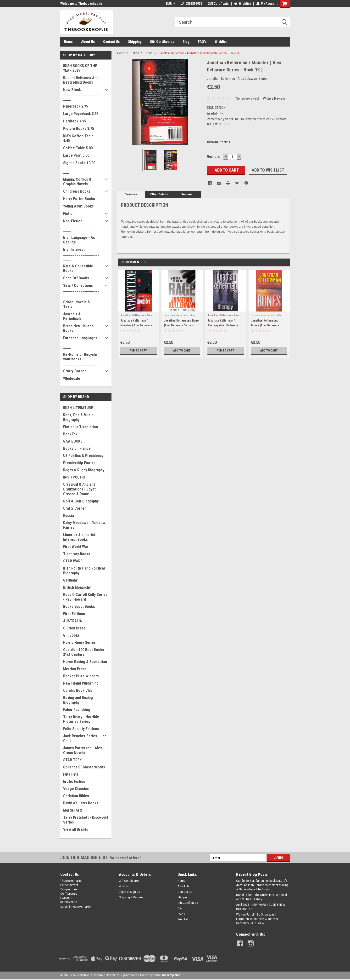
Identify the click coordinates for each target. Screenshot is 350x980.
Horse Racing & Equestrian (85, 662)
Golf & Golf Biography (81, 501)
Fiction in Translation (81, 427)
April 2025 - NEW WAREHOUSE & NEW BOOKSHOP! (261, 907)
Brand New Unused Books (78, 328)
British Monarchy (77, 587)
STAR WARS (73, 561)
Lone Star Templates (167, 975)
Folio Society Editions (81, 729)
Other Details (159, 194)
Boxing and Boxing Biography (78, 700)
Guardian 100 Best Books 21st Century (84, 652)
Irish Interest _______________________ (81, 254)
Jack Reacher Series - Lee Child (85, 738)
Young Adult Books (78, 206)
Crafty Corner (75, 371)
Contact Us (111, 42)
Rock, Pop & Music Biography (78, 417)
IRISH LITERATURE (78, 408)
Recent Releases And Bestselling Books (81, 80)
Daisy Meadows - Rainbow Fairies (84, 525)
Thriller (149, 53)
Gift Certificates (162, 42)
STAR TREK (72, 760)
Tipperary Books (77, 554)
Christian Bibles (76, 796)
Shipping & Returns (131, 897)
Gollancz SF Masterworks (84, 767)
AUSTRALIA (73, 621)
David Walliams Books (81, 803)
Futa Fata (71, 774)
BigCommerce (129, 975)
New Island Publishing (81, 683)
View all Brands (76, 829)
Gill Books (71, 635)
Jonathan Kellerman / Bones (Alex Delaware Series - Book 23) (265, 325)
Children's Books (77, 191)
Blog (186, 42)
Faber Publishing (77, 710)
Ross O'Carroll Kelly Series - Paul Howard (85, 597)
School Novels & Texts (77, 304)
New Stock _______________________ (81, 94)
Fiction (69, 214)
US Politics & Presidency (83, 456)
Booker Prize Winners (81, 676)
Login (122, 892)
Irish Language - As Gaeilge (79, 240)
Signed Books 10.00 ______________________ (81, 167)
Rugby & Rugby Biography (84, 470)
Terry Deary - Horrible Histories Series (81, 719)
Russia (69, 516)
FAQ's (202, 42)
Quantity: (213, 156)
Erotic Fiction (74, 781)
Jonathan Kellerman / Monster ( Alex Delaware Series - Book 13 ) (200, 53)
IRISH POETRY (74, 477)
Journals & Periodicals (72, 316)
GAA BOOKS (73, 441)
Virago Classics (76, 789)
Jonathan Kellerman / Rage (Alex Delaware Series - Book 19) (181, 325)
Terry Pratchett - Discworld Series (86, 820)
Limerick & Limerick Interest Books (79, 537)
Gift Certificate (218, 4)
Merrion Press (75, 669)
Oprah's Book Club (78, 690)
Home (68, 42)
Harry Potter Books (79, 199)
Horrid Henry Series (79, 643)
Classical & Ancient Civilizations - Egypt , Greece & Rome (80, 489)
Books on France (77, 448)
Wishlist (242, 4)
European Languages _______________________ (81, 343)
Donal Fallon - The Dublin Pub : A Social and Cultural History (261, 897)
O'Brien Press (74, 628)
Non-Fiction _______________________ (81, 226)
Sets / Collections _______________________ (81, 290)
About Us (88, 42)
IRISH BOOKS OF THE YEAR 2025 (80, 68)
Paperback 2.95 (76, 106)
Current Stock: (219, 142)
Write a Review (274, 98)
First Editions (74, 614)
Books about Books (79, 607)
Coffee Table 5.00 (78, 148)
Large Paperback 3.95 (81, 114)
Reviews (187, 194)
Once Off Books (76, 278)
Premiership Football (80, 463)
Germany (70, 580)
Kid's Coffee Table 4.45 (78, 138)
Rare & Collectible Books (78, 268)
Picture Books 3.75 (79, 129)
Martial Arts (73, 810)
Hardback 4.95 (75, 121)
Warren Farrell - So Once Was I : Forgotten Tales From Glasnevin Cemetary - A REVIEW (257, 919)
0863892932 (191, 4)
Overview (131, 194)
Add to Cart (138, 351)
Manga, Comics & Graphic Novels (77, 182)
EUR (170, 4)
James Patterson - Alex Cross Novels (83, 750)
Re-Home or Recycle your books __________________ (80, 359)
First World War (76, 547)
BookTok (70, 434)
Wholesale (72, 378)
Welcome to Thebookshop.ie (81, 4)
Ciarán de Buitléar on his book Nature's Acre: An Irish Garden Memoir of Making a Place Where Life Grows (262, 885)
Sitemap (100, 975)
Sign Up (135, 892)
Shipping (135, 42)
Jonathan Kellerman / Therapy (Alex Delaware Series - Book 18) (223, 325)
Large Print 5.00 (76, 155)
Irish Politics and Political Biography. (84, 571)
